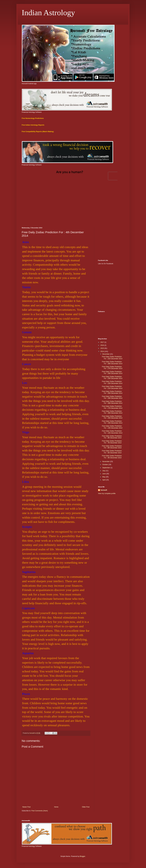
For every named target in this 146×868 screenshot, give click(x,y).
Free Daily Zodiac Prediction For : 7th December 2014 (112, 442)
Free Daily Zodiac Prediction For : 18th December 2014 (112, 402)
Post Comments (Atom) (40, 811)
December (106, 354)
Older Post (86, 807)
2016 (102, 345)
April (104, 480)
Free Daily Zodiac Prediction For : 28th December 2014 (112, 363)
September (106, 468)
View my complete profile (107, 493)
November (106, 462)
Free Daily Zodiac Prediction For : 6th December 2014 (112, 447)
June (104, 474)
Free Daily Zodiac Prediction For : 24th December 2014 (112, 373)
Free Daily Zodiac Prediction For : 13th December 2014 (112, 427)
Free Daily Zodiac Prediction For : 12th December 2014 (112, 432)
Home (56, 807)
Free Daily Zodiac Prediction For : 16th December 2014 (112, 412)
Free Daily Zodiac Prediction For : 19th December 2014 (112, 397)
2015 (102, 348)
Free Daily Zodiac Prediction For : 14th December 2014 (112, 422)
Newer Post (26, 807)
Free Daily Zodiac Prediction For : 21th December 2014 (112, 387)
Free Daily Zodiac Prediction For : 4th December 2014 (112, 457)
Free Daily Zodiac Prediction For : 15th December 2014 (112, 417)
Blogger (82, 856)
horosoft (104, 490)
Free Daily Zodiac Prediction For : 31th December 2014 (112, 358)
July (104, 471)
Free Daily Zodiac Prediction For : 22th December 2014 (112, 382)
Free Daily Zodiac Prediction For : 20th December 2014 (112, 392)
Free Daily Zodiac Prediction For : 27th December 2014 (112, 368)
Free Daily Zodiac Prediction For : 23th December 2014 (112, 378)
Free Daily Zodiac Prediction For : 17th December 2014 (112, 407)
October (105, 465)
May (104, 477)
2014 (102, 351)
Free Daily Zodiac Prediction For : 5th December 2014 (112, 452)
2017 (102, 342)
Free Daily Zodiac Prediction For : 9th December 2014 (112, 437)
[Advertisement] (73, 205)
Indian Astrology (48, 13)
